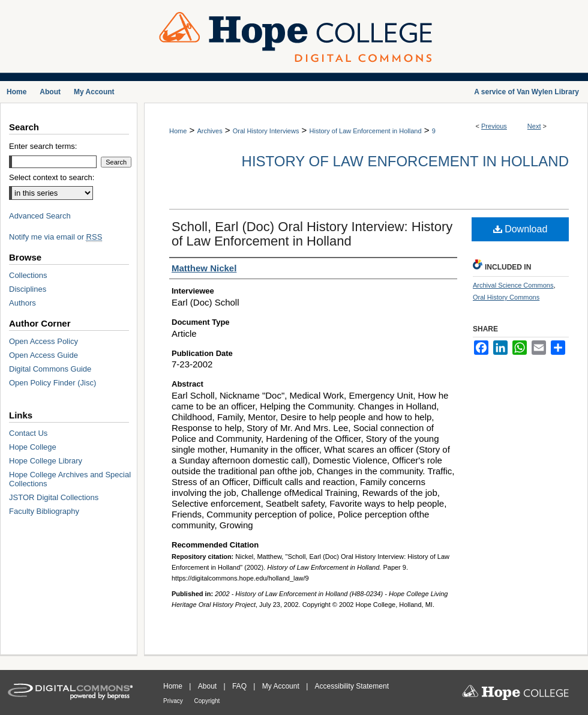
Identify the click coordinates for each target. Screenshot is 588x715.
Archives (209, 131)
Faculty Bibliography (44, 511)
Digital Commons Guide (50, 369)
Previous (494, 126)
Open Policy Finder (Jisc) (52, 383)
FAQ (240, 686)
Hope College (33, 447)
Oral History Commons (506, 297)
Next (534, 126)
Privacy (174, 701)
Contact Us (28, 433)
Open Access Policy (43, 341)
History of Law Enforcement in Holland (366, 131)
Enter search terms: (43, 146)
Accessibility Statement (352, 686)
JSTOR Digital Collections (54, 497)
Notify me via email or (55, 237)
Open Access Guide (43, 355)
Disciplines (28, 289)
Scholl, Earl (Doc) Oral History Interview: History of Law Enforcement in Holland (312, 234)
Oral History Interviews (266, 131)
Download (520, 229)
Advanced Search (40, 216)
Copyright (207, 701)
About (208, 686)
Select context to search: (52, 177)
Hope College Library (46, 461)
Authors (22, 303)
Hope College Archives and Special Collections (70, 479)
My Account (282, 686)
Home (178, 131)
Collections (28, 275)
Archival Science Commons (513, 285)
